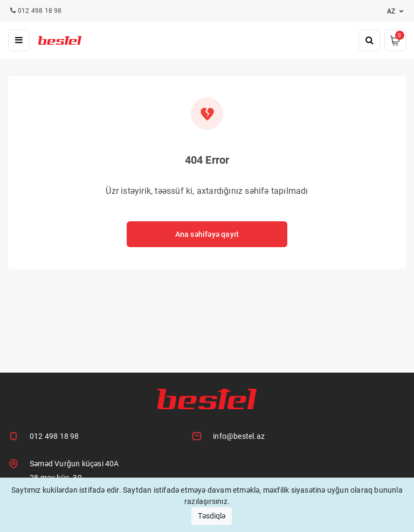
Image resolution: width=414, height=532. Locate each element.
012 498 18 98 (54, 436)
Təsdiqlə (212, 516)
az (396, 11)
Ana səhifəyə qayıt (207, 234)
